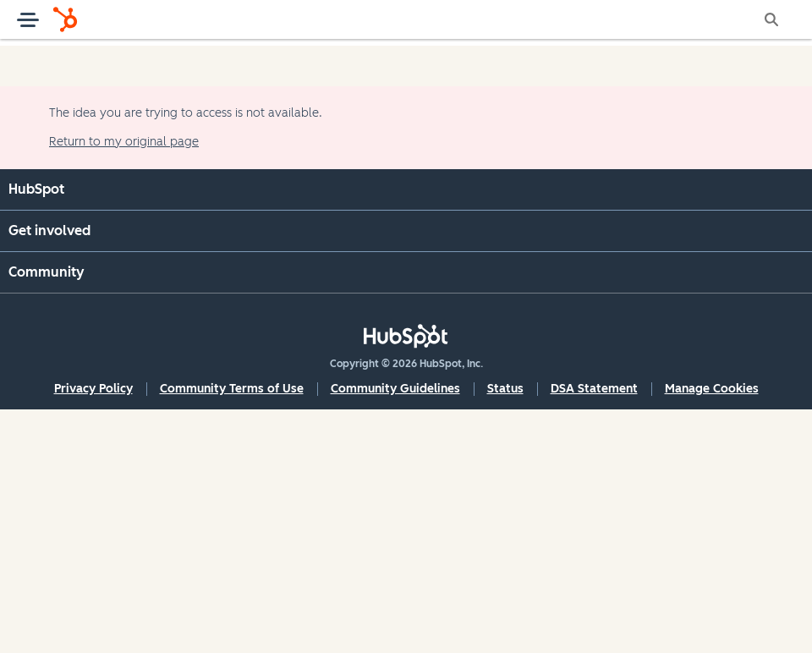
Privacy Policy (93, 389)
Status (505, 389)
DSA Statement (594, 389)
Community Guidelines (395, 389)
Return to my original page (124, 142)
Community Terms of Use (232, 389)
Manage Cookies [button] (712, 389)
